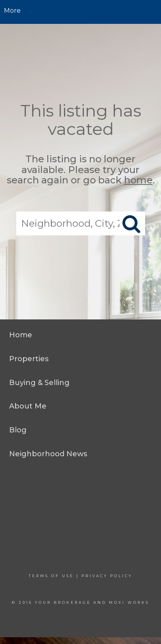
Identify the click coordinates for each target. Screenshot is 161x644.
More (12, 11)
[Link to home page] (80, 11)
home (138, 180)
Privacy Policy (107, 576)
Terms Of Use (51, 576)
